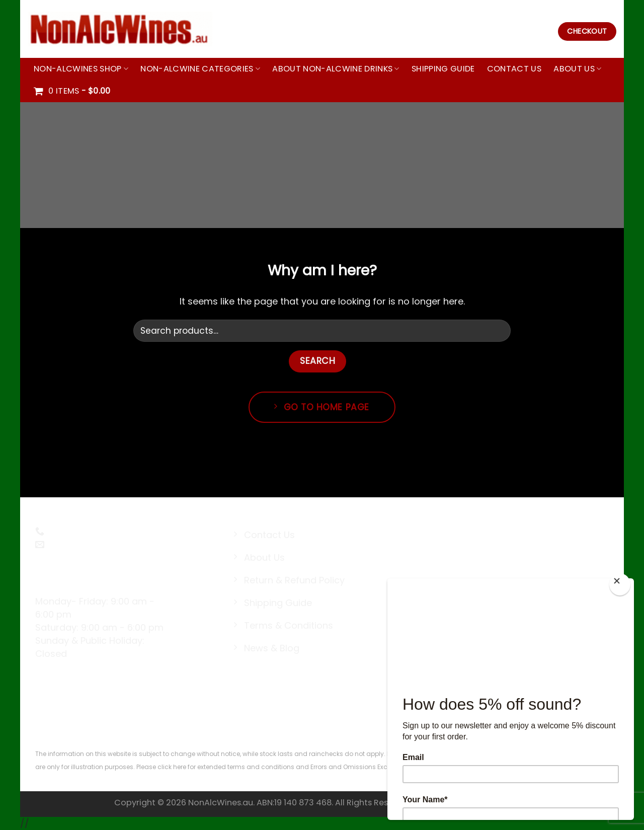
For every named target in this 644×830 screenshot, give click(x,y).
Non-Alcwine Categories (200, 69)
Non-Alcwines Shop (81, 69)
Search (317, 361)
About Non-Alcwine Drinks (336, 69)
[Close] (620, 584)
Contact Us (514, 69)
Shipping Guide (443, 69)
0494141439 (71, 532)
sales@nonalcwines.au (97, 545)
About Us (577, 69)
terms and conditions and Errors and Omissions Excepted (315, 767)
